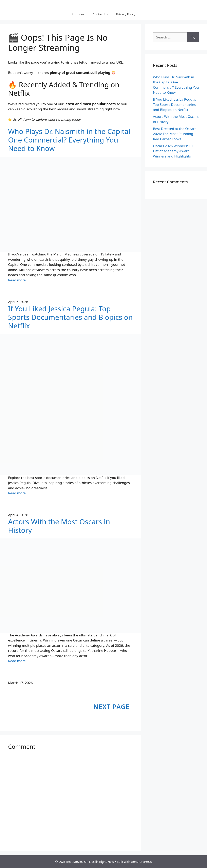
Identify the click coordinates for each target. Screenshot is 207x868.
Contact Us (100, 14)
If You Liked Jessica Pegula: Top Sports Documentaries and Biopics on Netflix (70, 317)
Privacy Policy (126, 14)
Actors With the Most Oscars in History (59, 526)
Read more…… (20, 280)
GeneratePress (141, 862)
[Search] (193, 37)
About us (78, 14)
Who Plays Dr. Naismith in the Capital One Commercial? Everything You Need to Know (69, 140)
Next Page (111, 707)
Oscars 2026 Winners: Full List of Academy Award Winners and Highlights (174, 151)
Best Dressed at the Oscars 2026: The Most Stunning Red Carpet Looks (175, 134)
